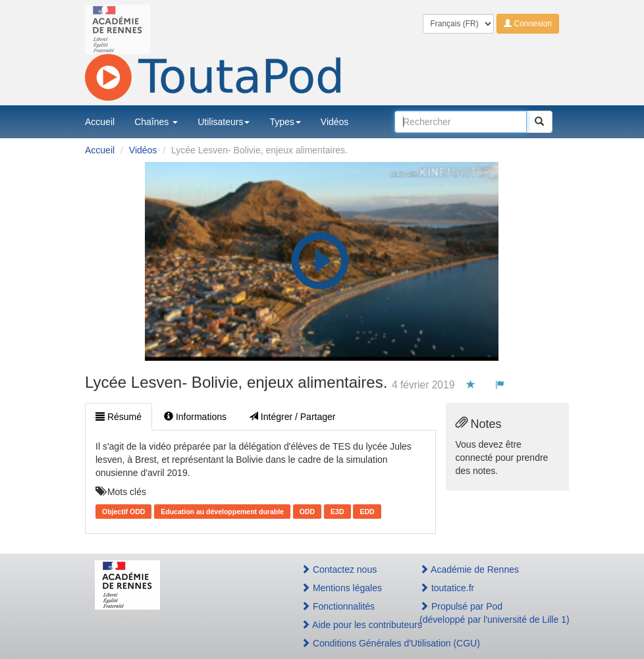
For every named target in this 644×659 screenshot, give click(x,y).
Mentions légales (341, 588)
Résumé (119, 417)
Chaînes (156, 122)
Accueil (100, 122)
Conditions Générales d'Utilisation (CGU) (346, 643)
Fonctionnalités (338, 606)
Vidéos (335, 122)
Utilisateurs (224, 122)
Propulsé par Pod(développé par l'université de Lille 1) (484, 613)
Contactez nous (339, 569)
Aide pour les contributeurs (346, 625)
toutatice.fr (447, 588)
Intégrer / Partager (292, 417)
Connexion (528, 24)
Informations (195, 417)
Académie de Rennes (469, 569)
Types (285, 122)
